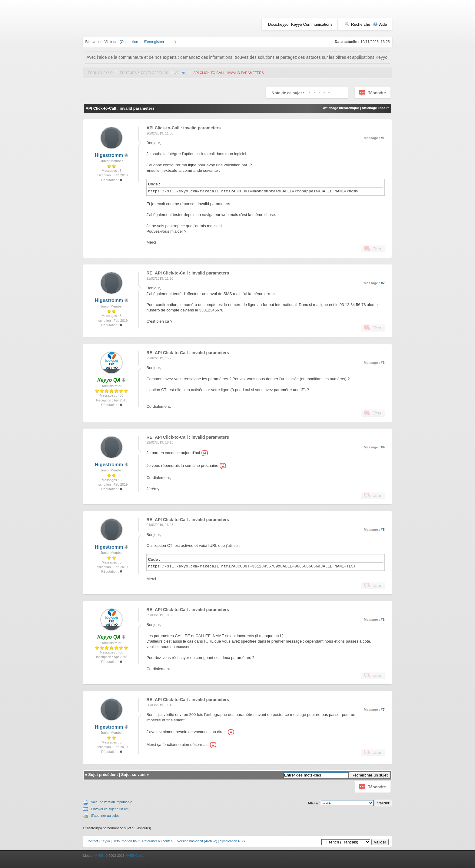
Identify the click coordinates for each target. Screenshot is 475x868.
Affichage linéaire (376, 108)
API (178, 73)
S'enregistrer (154, 42)
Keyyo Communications (312, 24)
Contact (92, 841)
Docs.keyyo (278, 24)
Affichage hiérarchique (341, 108)
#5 (383, 530)
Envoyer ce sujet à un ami (110, 809)
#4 (383, 447)
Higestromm (109, 155)
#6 (383, 620)
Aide (380, 24)
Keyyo (105, 841)
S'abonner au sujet (105, 816)
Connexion (130, 42)
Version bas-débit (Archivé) (197, 841)
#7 (383, 710)
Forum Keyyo (100, 73)
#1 (383, 138)
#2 (383, 283)
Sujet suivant (133, 775)
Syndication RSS (233, 841)
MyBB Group (135, 856)
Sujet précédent (103, 775)
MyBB (99, 856)
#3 (383, 363)
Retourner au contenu (158, 841)
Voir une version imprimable (111, 802)
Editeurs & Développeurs (144, 73)
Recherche (357, 24)
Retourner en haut (126, 841)
